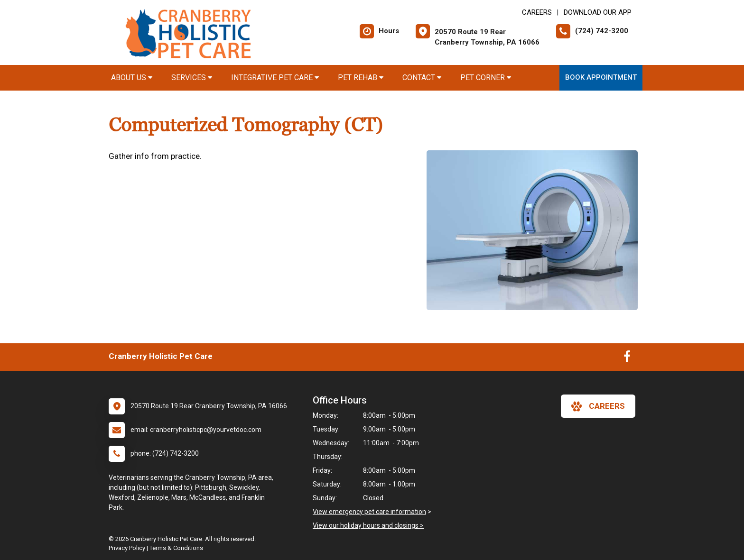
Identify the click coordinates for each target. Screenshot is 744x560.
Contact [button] (422, 78)
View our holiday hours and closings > (368, 525)
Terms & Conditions (176, 548)
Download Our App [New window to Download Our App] (598, 12)
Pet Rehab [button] (361, 78)
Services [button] (192, 78)
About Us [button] (132, 78)
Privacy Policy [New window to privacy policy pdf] (127, 548)
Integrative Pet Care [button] (275, 78)
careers (598, 406)
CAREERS (537, 12)
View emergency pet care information (369, 512)
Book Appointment (601, 77)
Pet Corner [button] (486, 78)
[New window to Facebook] (627, 358)
